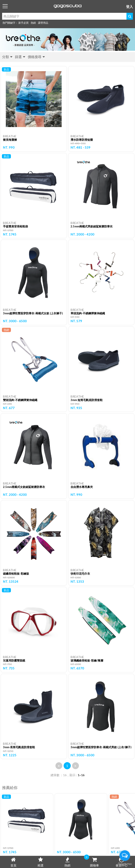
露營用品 (43, 23)
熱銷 (33, 23)
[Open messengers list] (125, 856)
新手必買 (23, 23)
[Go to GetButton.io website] (125, 864)
